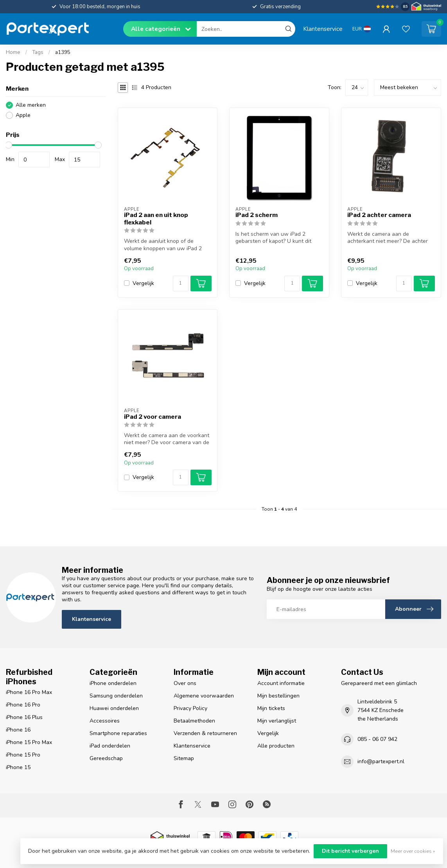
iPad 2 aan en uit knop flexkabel (156, 219)
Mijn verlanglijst (277, 721)
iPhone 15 (18, 767)
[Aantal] (181, 283)
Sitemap (184, 758)
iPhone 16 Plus (24, 717)
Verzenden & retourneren (205, 733)
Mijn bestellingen (278, 696)
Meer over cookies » (413, 851)
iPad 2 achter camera (379, 215)
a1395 (63, 52)
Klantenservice (323, 29)
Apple (23, 115)
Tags (38, 52)
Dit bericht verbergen (350, 851)
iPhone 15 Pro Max (29, 742)
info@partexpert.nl (381, 761)
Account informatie (281, 683)
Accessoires (105, 721)
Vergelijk (143, 283)
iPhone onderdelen (113, 683)
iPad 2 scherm (257, 215)
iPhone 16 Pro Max (29, 692)
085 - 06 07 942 (377, 739)
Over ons (185, 683)
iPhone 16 (18, 730)
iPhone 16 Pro (23, 705)
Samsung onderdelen (116, 696)
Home (13, 52)
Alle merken (31, 105)
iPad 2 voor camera (153, 417)
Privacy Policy (190, 708)
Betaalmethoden (194, 721)
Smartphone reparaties (118, 733)
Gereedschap (106, 758)
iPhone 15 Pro (23, 755)
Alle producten (276, 746)
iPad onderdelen (110, 746)
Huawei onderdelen (114, 708)
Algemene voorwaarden (204, 696)
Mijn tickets (271, 708)
